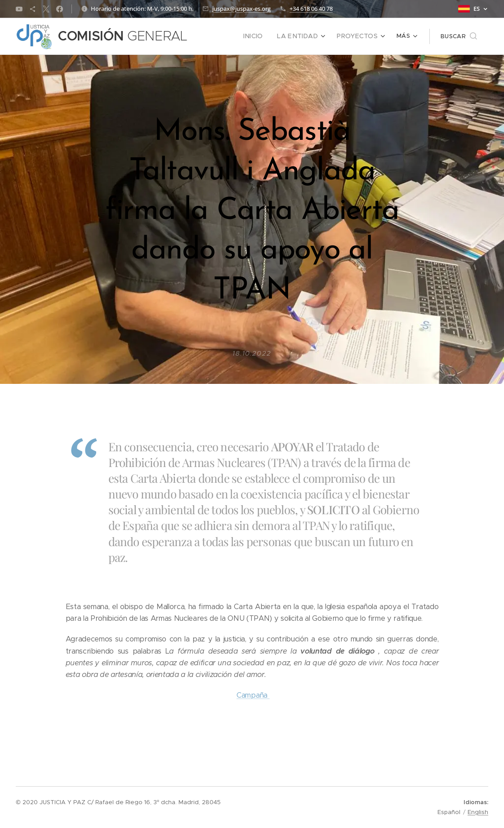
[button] (459, 36)
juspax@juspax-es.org (241, 9)
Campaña (253, 695)
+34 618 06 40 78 (311, 9)
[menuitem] (263, 36)
